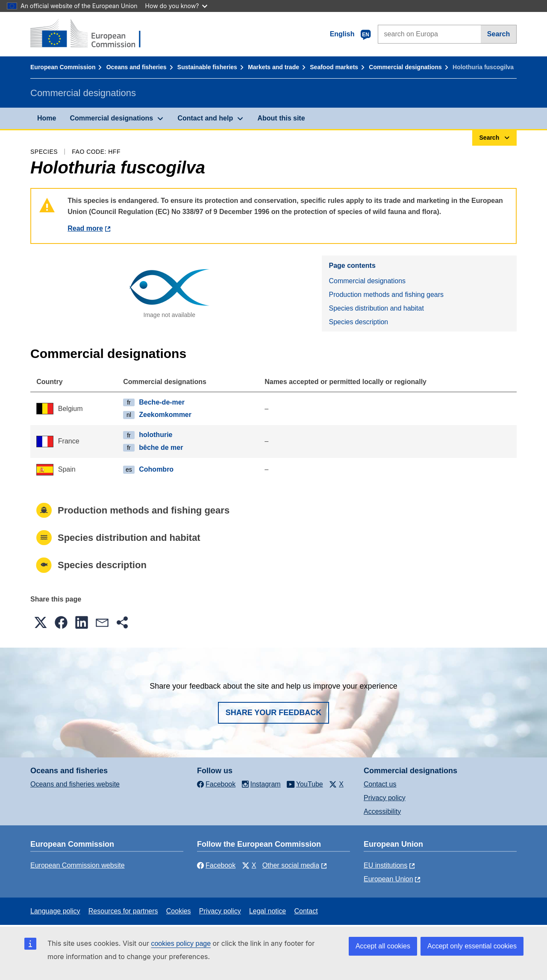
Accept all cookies (383, 946)
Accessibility (382, 811)
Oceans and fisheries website (75, 784)
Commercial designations (405, 67)
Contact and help (205, 118)
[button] (41, 622)
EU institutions (385, 865)
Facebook (216, 865)
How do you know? (176, 6)
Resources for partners (123, 911)
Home (47, 118)
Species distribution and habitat (376, 308)
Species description (358, 322)
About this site (281, 118)
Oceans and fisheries (137, 67)
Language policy (55, 911)
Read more (85, 228)
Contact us (380, 784)
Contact (306, 911)
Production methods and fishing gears (386, 295)
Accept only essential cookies (472, 946)
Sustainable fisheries (207, 67)
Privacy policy (385, 798)
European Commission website (78, 865)
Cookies (179, 911)
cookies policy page (181, 943)
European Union (388, 879)
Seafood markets (334, 67)
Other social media (291, 865)
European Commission (63, 67)
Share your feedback (274, 713)
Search (498, 34)
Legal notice (268, 911)
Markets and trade (273, 67)
